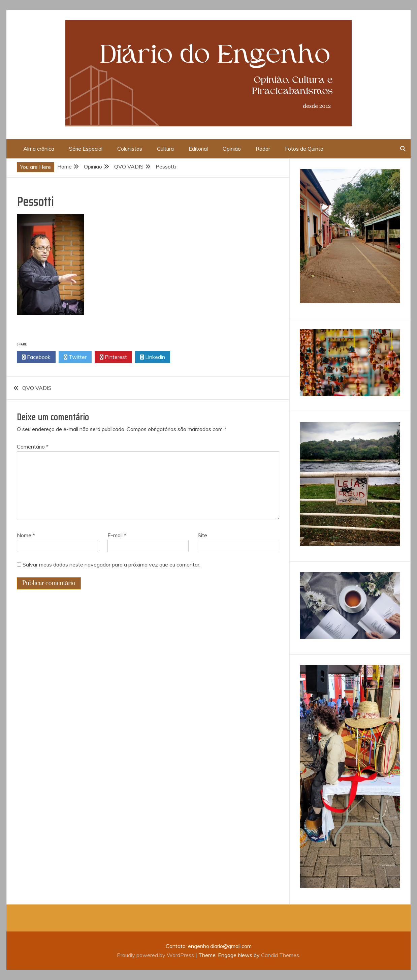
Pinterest (113, 357)
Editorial (198, 149)
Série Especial (86, 149)
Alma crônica (39, 149)
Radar (263, 149)
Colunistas (130, 149)
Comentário (33, 447)
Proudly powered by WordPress (156, 955)
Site (202, 535)
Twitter (75, 357)
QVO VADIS (37, 388)
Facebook (36, 357)
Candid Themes (280, 955)
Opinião (232, 149)
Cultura (165, 149)
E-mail (117, 535)
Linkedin (153, 357)
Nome (26, 535)
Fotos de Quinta (304, 149)
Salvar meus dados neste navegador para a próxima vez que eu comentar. (111, 564)
